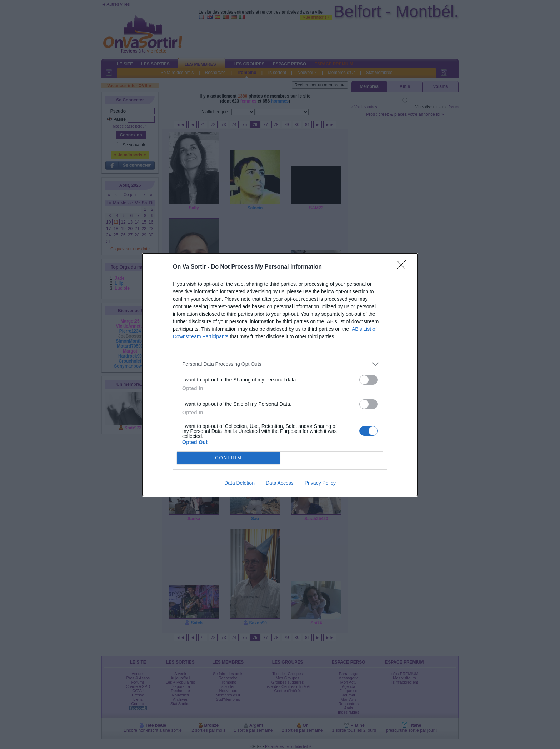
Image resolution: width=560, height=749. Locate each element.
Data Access (280, 483)
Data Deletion (239, 483)
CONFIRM (228, 458)
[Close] (404, 267)
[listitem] (280, 364)
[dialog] (280, 375)
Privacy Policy (320, 483)
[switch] (369, 380)
